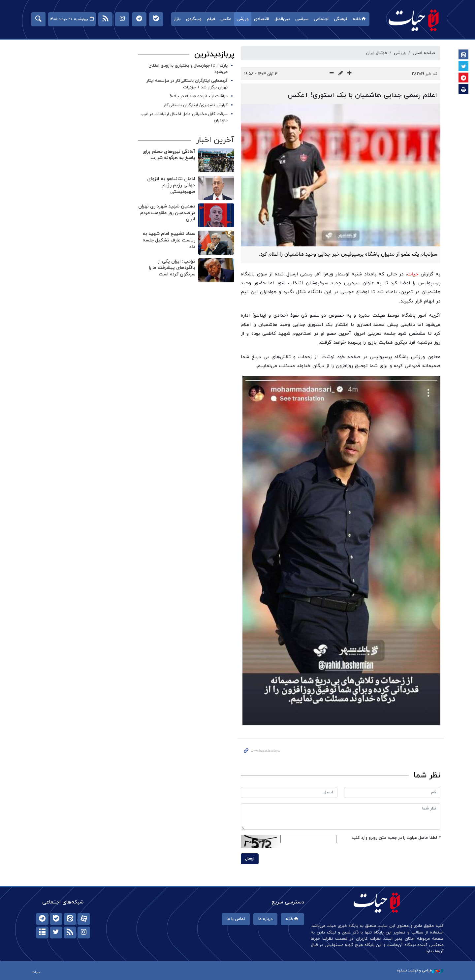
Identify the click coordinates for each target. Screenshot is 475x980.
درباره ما (265, 919)
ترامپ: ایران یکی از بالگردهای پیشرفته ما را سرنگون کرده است (172, 268)
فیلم (211, 19)
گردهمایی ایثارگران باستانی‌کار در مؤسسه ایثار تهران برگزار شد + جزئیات (187, 84)
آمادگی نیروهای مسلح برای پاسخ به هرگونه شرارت (169, 155)
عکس (226, 19)
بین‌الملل (282, 19)
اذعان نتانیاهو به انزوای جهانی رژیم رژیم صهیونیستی (171, 185)
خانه (360, 19)
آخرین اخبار (215, 140)
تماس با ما (236, 919)
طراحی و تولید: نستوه (420, 970)
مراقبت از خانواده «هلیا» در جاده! (199, 96)
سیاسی (302, 19)
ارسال (250, 859)
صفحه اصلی (424, 53)
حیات (414, 20)
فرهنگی (341, 19)
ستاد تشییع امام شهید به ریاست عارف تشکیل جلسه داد (169, 240)
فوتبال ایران (377, 53)
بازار (177, 19)
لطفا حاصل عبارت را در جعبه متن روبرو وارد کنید (396, 838)
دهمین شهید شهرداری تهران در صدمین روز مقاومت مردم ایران (167, 213)
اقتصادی (262, 19)
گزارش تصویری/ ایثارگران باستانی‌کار (196, 105)
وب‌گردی (194, 19)
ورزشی (243, 19)
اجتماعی (321, 19)
